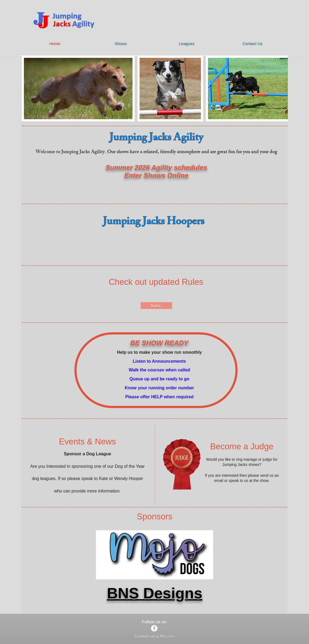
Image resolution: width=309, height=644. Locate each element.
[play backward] (29, 89)
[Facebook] (154, 628)
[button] (78, 89)
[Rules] (156, 306)
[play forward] (281, 89)
